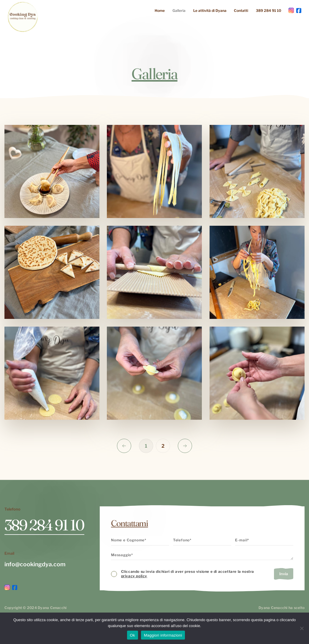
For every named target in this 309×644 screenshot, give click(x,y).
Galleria (179, 11)
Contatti (241, 11)
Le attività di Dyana (210, 11)
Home (160, 11)
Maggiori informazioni (163, 635)
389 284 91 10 (268, 11)
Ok (133, 635)
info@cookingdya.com (35, 564)
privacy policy (134, 576)
